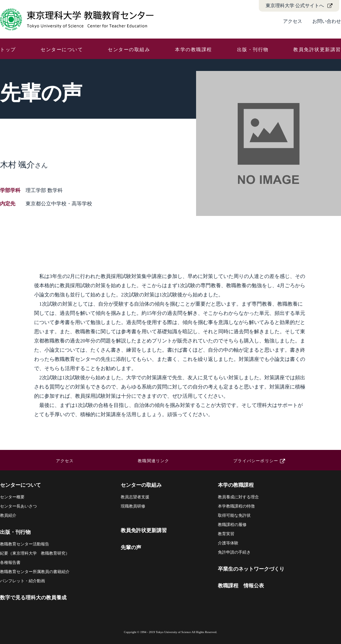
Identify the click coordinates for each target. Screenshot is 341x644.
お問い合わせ (327, 21)
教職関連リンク (153, 461)
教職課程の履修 (232, 525)
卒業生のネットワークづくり (251, 569)
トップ (8, 50)
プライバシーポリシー (256, 461)
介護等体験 (228, 543)
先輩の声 (131, 547)
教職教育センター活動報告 (25, 544)
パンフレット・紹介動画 (23, 581)
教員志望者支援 (135, 497)
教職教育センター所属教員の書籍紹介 (35, 572)
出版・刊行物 (253, 50)
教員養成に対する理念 (238, 497)
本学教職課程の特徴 (236, 506)
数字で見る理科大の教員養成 (33, 598)
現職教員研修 (133, 506)
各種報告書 (10, 562)
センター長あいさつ (18, 506)
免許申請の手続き (234, 552)
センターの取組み (129, 50)
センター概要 (12, 497)
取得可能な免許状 (234, 515)
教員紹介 (8, 515)
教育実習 (226, 534)
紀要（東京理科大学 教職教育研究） (35, 553)
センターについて (62, 50)
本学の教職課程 (194, 50)
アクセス (293, 21)
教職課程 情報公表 (241, 586)
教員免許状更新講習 (317, 50)
